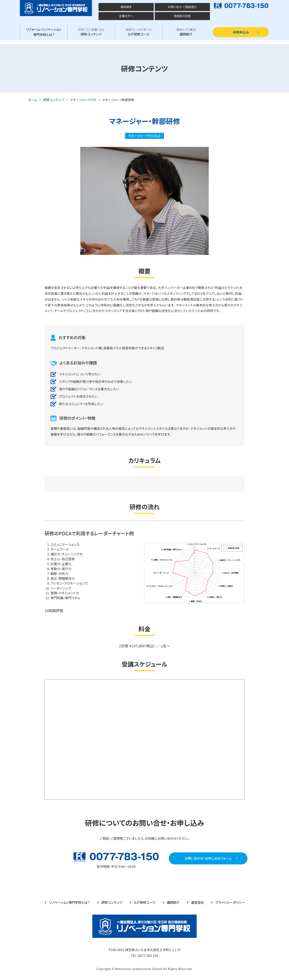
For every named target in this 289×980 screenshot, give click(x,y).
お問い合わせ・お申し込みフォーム (192, 858)
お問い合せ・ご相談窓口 (182, 7)
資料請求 (126, 7)
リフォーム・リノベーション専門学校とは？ (44, 32)
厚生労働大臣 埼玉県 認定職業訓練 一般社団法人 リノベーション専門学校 (56, 8)
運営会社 (197, 902)
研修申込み (241, 32)
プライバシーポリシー (230, 902)
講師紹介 (186, 32)
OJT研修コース (139, 32)
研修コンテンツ (91, 32)
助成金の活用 (182, 16)
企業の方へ (126, 16)
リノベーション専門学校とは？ (69, 902)
